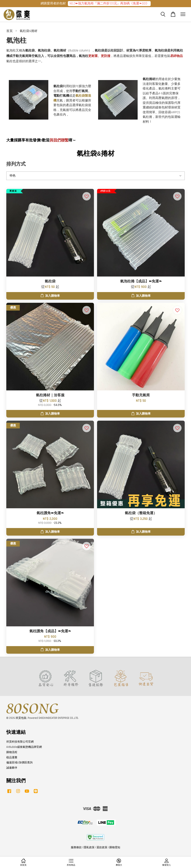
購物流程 (12, 752)
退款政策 (102, 847)
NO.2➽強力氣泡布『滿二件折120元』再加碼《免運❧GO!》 (109, 3)
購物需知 (115, 847)
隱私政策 (89, 847)
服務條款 (76, 847)
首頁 (9, 31)
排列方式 (16, 164)
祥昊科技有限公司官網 (20, 742)
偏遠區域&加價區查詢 (19, 763)
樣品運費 (12, 757)
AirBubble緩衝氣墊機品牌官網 (24, 747)
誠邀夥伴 (12, 768)
